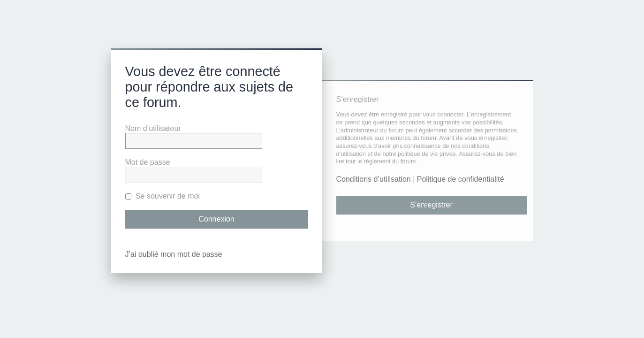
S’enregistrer (431, 205)
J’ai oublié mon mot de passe (174, 254)
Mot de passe (148, 162)
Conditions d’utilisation (374, 179)
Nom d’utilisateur (153, 128)
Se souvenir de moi (163, 196)
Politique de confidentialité (461, 179)
